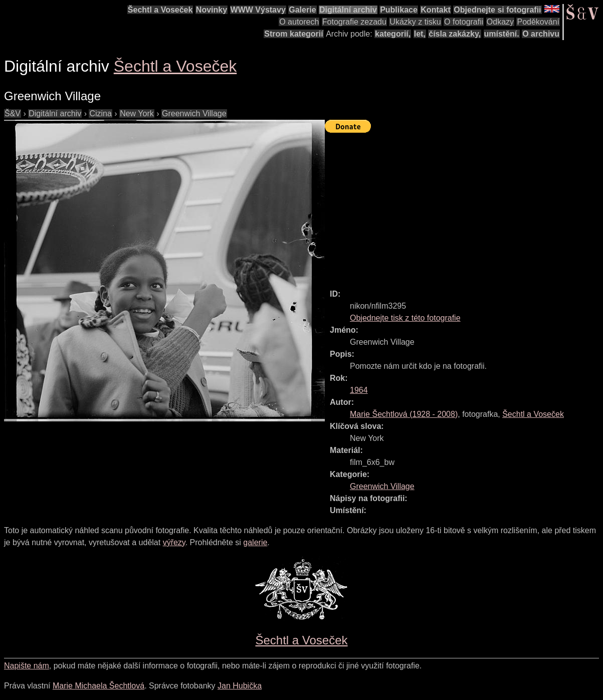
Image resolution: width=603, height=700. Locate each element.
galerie (255, 542)
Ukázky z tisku (415, 22)
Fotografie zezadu (354, 22)
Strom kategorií (293, 34)
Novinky (212, 10)
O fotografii (464, 22)
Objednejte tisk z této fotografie (405, 318)
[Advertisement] (464, 206)
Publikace (399, 10)
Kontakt (436, 10)
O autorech (299, 22)
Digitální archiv (348, 10)
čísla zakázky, (455, 34)
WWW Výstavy (258, 10)
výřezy (174, 542)
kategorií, (393, 34)
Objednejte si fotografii (497, 10)
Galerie (302, 10)
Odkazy (500, 22)
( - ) (404, 414)
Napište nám (27, 666)
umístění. (502, 34)
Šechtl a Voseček (160, 10)
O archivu (541, 34)
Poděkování (538, 22)
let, (420, 34)
